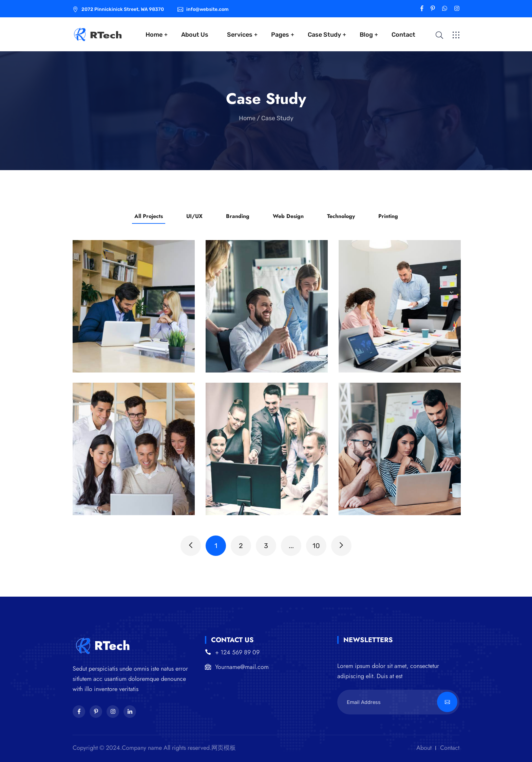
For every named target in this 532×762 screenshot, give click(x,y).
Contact (403, 35)
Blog (366, 35)
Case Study (324, 35)
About (424, 748)
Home (154, 35)
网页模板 (224, 748)
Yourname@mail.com (242, 667)
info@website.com (207, 9)
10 (316, 546)
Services (240, 35)
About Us (195, 35)
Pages (280, 35)
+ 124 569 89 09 (237, 652)
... (291, 546)
